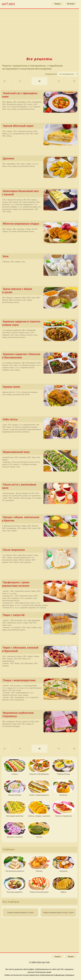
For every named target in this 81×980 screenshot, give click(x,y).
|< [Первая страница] (5, 81)
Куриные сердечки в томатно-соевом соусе (40, 324)
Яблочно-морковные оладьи (40, 224)
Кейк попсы (40, 420)
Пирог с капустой (40, 616)
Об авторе (71, 4)
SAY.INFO (8, 4)
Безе (40, 257)
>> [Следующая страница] (59, 81)
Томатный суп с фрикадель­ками (40, 95)
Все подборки (11, 902)
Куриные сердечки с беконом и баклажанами (40, 356)
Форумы (58, 4)
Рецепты (58, 957)
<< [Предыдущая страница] (20, 81)
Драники (40, 159)
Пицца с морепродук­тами (40, 681)
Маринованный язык (40, 452)
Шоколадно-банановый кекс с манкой (40, 193)
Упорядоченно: (51, 74)
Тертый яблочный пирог (40, 126)
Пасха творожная (40, 550)
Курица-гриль (40, 387)
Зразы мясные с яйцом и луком (40, 291)
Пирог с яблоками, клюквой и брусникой (40, 650)
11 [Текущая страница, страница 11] (39, 81)
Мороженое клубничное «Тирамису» (40, 715)
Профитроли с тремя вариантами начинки (40, 585)
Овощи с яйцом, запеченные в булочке (40, 519)
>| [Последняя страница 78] (74, 81)
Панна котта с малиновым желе (40, 487)
